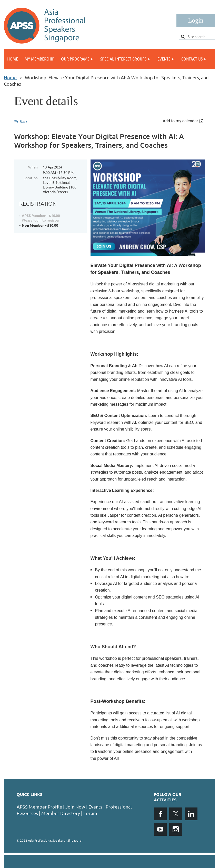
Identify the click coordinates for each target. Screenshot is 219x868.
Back (23, 121)
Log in (196, 21)
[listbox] (184, 121)
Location (31, 178)
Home (10, 77)
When (33, 167)
